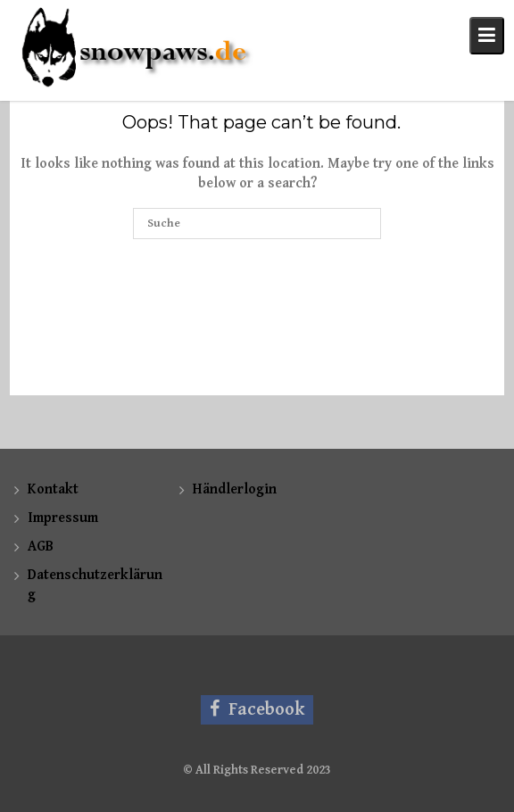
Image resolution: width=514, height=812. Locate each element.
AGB (41, 547)
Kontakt (53, 489)
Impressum (63, 518)
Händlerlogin (235, 489)
